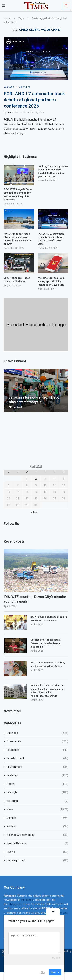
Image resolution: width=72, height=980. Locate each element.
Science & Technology (37, 835)
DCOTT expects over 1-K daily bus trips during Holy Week (48, 664)
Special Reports (37, 843)
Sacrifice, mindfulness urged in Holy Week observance (49, 619)
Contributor (12, 113)
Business (37, 733)
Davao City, (61, 913)
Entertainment (37, 758)
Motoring (37, 801)
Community (37, 741)
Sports (37, 852)
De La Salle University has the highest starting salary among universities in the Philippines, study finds (47, 691)
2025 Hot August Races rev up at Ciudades (17, 280)
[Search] (66, 6)
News (37, 809)
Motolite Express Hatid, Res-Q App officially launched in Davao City (52, 281)
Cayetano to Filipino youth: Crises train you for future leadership (45, 643)
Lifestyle (37, 792)
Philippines (15, 904)
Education (37, 750)
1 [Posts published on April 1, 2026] (27, 479)
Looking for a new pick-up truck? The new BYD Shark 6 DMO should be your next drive (53, 171)
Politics (37, 826)
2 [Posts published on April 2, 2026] (36, 479)
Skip (43, 972)
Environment (37, 767)
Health (37, 784)
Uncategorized (37, 860)
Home (7, 18)
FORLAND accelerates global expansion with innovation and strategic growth (18, 239)
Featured (37, 775)
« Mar (34, 512)
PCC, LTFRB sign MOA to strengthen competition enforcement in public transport (18, 194)
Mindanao (27, 900)
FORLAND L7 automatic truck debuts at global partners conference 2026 (34, 100)
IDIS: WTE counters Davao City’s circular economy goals (35, 599)
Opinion (37, 818)
